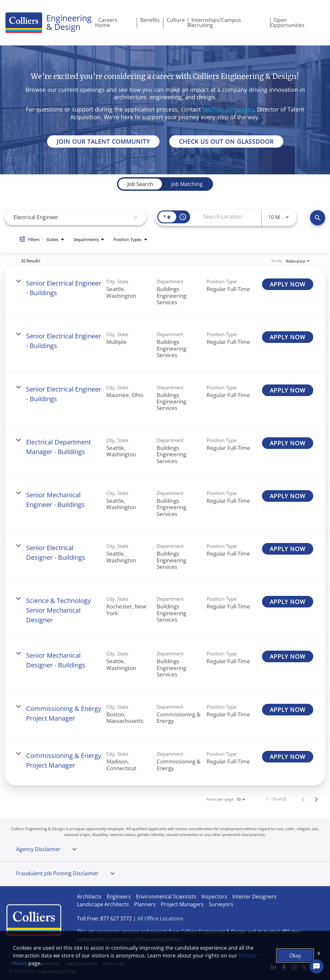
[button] (74, 849)
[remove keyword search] (136, 218)
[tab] (74, 849)
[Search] (318, 218)
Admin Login (114, 963)
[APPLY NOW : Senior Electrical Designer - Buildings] (288, 549)
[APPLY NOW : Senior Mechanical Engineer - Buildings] (288, 496)
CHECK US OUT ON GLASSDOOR (226, 141)
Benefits (150, 20)
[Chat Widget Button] (316, 966)
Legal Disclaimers (82, 963)
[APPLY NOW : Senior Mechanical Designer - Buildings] (288, 656)
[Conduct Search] (318, 218)
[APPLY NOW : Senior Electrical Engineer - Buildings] (288, 284)
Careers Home (106, 23)
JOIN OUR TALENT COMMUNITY (103, 141)
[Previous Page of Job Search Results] (303, 799)
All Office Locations (160, 918)
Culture (176, 20)
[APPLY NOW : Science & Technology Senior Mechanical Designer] (288, 602)
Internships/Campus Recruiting (215, 23)
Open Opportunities (287, 23)
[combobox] (71, 218)
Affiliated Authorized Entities (35, 963)
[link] (165, 292)
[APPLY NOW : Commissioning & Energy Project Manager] (288, 710)
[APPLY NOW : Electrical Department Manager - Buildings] (288, 443)
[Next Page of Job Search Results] (316, 799)
